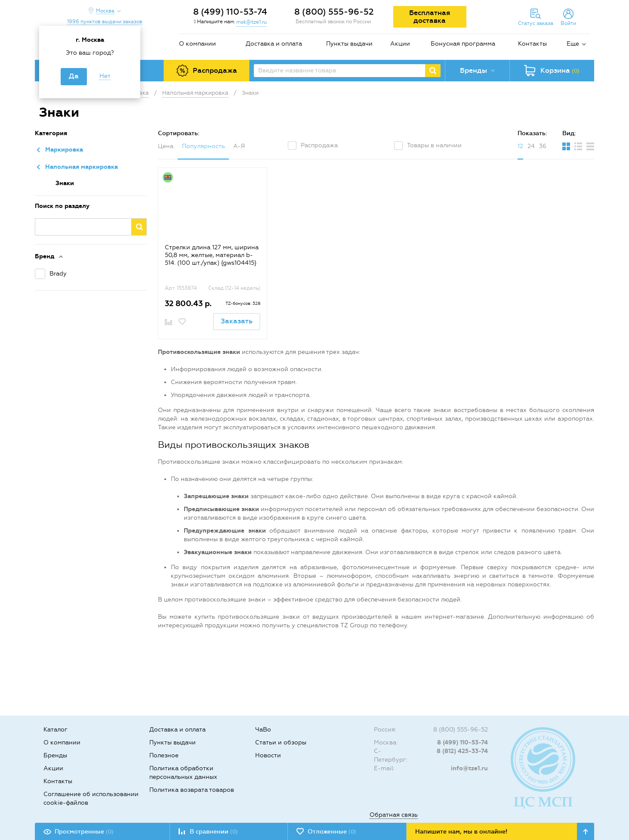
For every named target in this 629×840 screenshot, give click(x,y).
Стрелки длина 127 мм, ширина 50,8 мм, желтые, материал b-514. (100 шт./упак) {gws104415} (212, 255)
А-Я (239, 146)
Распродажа (319, 145)
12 (520, 146)
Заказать (237, 321)
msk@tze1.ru (251, 22)
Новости (268, 755)
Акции (400, 44)
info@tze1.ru (469, 768)
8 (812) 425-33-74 (462, 751)
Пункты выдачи (349, 44)
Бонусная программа (463, 44)
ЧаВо (263, 730)
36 (543, 146)
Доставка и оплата (274, 44)
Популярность (203, 146)
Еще (573, 44)
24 (531, 146)
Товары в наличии (434, 145)
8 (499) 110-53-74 (230, 12)
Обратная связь (394, 815)
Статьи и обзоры (281, 742)
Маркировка (64, 150)
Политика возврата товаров (192, 790)
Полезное (164, 755)
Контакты (532, 44)
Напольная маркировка (82, 167)
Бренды (55, 755)
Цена (166, 146)
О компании (197, 44)
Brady (58, 274)
